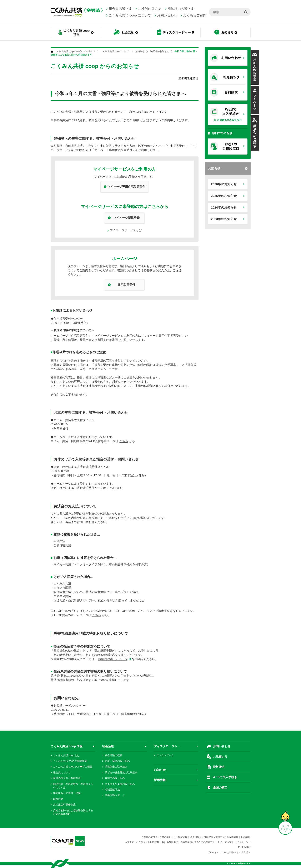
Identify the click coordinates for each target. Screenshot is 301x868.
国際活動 (58, 799)
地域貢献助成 (112, 790)
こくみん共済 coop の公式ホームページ (75, 51)
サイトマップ (225, 842)
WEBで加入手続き (225, 777)
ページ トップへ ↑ (285, 829)
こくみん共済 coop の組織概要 (70, 761)
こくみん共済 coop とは (67, 755)
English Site (244, 847)
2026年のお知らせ (224, 184)
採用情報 (160, 780)
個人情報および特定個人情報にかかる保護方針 (214, 837)
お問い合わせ (167, 15)
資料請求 (219, 767)
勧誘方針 (246, 837)
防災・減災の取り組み (117, 761)
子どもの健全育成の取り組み (121, 772)
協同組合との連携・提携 (67, 793)
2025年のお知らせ (224, 196)
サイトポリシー (242, 842)
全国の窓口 (220, 787)
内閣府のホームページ (113, 659)
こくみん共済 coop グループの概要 (73, 767)
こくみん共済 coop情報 (76, 33)
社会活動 (126, 33)
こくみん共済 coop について (130, 15)
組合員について (62, 772)
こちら (124, 441)
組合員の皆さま (120, 9)
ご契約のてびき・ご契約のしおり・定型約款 (164, 837)
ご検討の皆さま (150, 9)
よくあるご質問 (195, 15)
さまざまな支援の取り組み (120, 784)
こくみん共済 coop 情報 (67, 746)
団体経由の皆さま (181, 9)
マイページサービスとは (126, 230)
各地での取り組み (115, 778)
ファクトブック (165, 755)
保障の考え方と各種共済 (67, 778)
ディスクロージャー (176, 33)
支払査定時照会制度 (64, 805)
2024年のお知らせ (224, 207)
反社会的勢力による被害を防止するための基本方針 (188, 842)
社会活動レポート (115, 795)
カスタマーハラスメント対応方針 (142, 842)
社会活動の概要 (114, 755)
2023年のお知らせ (224, 219)
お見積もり (220, 757)
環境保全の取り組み (116, 767)
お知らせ (226, 33)
